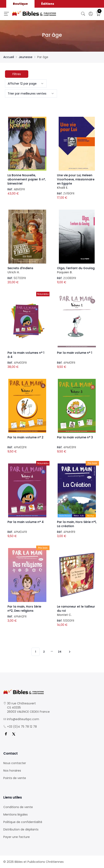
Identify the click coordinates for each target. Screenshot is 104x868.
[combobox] (26, 84)
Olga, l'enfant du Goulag (77, 270)
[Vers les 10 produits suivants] (69, 652)
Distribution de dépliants (21, 829)
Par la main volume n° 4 (26, 522)
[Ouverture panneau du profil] (91, 14)
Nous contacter (15, 763)
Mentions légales (15, 815)
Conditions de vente (18, 807)
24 (60, 652)
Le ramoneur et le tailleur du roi (77, 611)
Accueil (9, 57)
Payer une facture (17, 837)
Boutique (20, 4)
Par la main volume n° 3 (75, 437)
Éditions (48, 4)
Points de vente (15, 778)
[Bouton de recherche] (83, 14)
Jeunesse (26, 57)
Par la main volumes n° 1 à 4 (26, 355)
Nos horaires (12, 771)
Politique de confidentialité (23, 822)
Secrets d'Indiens (27, 270)
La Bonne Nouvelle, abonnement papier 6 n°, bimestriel (27, 179)
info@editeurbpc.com (23, 719)
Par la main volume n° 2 (25, 437)
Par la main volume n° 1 (75, 353)
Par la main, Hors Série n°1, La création (77, 524)
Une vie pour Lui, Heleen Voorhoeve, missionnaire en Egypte (77, 181)
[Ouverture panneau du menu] (6, 14)
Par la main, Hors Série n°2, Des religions (24, 609)
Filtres (17, 74)
